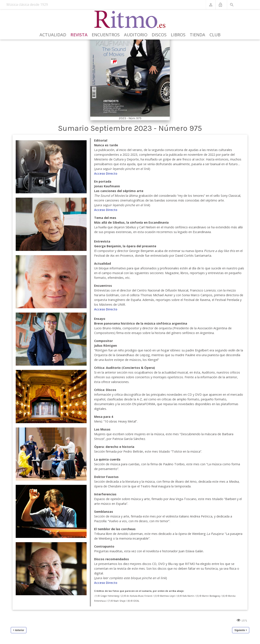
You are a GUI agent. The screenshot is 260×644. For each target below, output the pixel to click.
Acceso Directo (106, 173)
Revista (79, 35)
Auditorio (136, 35)
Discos (159, 35)
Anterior (20, 630)
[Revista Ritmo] (130, 20)
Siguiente (240, 630)
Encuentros (106, 35)
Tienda (197, 35)
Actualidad (53, 35)
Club (215, 35)
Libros (178, 35)
